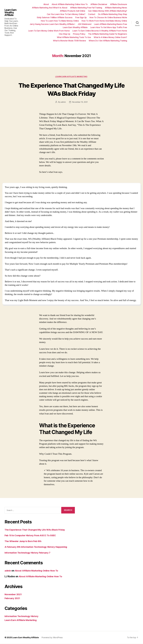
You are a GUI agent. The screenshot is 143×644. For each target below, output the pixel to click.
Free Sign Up (81, 17)
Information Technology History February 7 (28, 553)
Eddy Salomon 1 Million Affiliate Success (55, 17)
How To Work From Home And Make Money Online (104, 21)
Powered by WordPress (53, 638)
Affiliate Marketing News (116, 8)
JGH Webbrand (84, 24)
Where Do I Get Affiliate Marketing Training (108, 41)
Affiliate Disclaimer (99, 4)
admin (63, 102)
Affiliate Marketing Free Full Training (86, 8)
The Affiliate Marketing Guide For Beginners (108, 34)
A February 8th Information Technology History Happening (37, 547)
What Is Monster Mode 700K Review (69, 41)
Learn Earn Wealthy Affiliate (11, 13)
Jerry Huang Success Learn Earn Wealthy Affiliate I (52, 24)
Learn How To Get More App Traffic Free (109, 27)
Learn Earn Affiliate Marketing (71, 77)
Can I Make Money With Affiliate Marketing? (108, 11)
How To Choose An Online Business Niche (108, 17)
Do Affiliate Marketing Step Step (113, 14)
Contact (92, 14)
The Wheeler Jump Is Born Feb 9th (24, 541)
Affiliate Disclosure (119, 4)
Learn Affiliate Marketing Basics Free (111, 24)
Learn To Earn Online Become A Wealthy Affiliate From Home (100, 31)
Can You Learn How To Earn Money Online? (66, 14)
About (46, 4)
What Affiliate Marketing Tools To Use (74, 37)
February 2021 (13, 598)
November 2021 (13, 595)
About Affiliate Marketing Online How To (70, 4)
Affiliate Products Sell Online (73, 11)
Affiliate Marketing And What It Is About (50, 8)
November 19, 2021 (80, 102)
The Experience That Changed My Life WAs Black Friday (71, 89)
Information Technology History (22, 616)
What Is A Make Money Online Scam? (110, 37)
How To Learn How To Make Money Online (60, 21)
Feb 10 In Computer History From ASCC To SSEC (32, 536)
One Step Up (65, 34)
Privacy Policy (79, 34)
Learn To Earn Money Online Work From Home (49, 31)
